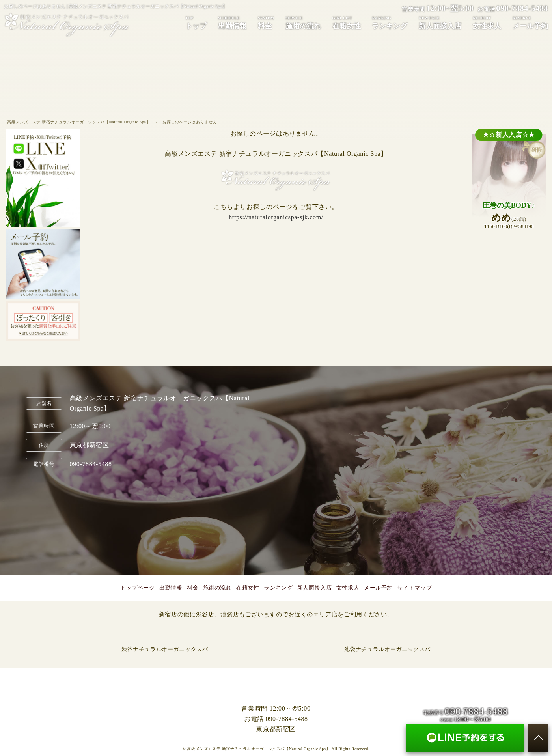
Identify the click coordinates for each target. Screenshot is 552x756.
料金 (266, 22)
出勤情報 (232, 22)
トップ (196, 22)
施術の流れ (303, 22)
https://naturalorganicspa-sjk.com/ (276, 217)
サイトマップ (414, 588)
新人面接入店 (440, 22)
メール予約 (530, 22)
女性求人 (487, 22)
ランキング (390, 22)
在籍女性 (347, 22)
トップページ (138, 588)
